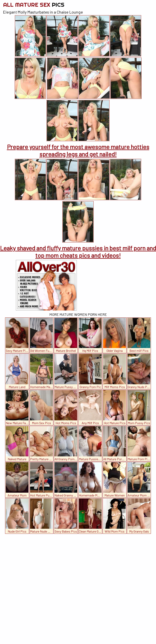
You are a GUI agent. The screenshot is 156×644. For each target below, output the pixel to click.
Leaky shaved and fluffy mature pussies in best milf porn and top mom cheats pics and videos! (78, 252)
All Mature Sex (34, 5)
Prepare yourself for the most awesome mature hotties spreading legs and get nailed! (78, 150)
